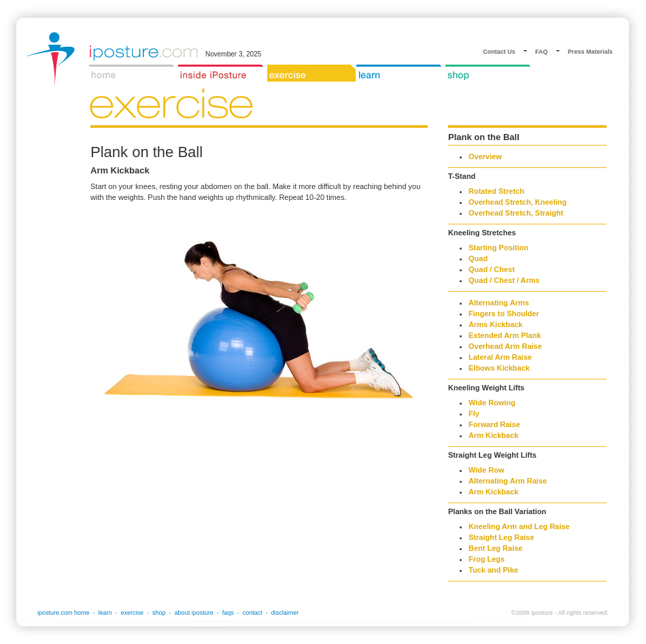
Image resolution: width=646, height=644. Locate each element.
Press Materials (590, 52)
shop (159, 613)
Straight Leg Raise (502, 537)
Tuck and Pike (493, 570)
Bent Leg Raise (495, 548)
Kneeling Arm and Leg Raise (519, 526)
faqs (228, 613)
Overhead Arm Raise (505, 346)
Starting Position (498, 248)
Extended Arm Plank (505, 335)
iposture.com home (64, 613)
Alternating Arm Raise (508, 481)
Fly (474, 413)
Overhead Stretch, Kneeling (517, 202)
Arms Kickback (496, 324)
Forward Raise (494, 424)
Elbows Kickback (499, 368)
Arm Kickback (493, 435)
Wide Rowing (492, 403)
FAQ (542, 52)
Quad (478, 258)
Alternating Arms (499, 303)
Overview (485, 156)
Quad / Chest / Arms (504, 280)
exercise (133, 613)
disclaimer (285, 613)
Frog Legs (487, 559)
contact (253, 613)
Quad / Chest (492, 269)
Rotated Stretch (496, 191)
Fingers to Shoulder (504, 313)
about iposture (194, 613)
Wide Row (486, 470)
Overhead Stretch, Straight (516, 213)
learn (105, 613)
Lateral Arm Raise (500, 357)
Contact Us (499, 52)
